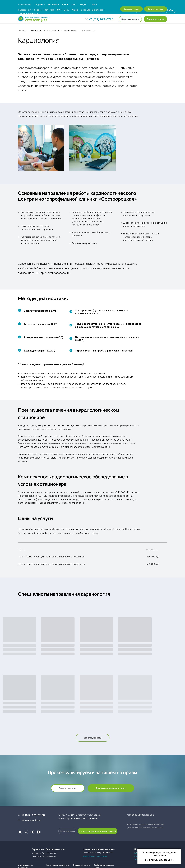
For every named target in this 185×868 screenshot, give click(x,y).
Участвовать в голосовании (95, 856)
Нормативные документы (57, 865)
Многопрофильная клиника (45, 31)
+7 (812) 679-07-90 (33, 815)
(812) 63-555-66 (49, 856)
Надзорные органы (82, 865)
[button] (155, 19)
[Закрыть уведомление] (179, 851)
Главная (22, 31)
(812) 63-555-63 (49, 853)
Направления (71, 31)
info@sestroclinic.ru (31, 820)
